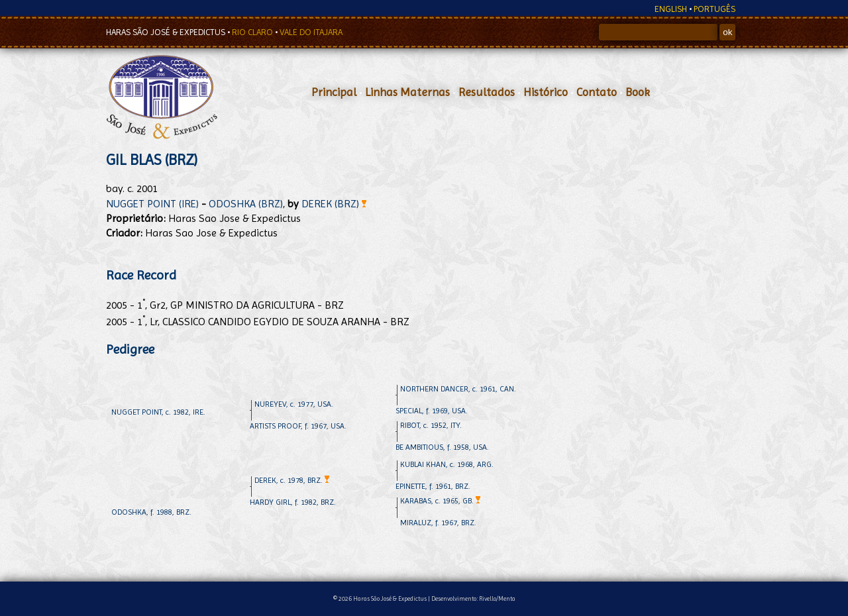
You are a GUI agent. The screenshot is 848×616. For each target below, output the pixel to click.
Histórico (546, 92)
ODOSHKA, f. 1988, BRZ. (151, 512)
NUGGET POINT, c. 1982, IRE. (158, 412)
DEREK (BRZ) (334, 204)
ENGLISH (671, 9)
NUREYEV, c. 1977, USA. (294, 404)
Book (638, 92)
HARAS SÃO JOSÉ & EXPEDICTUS (167, 32)
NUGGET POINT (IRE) (152, 204)
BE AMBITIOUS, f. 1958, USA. (442, 447)
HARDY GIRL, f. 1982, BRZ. (293, 502)
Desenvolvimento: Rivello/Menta (473, 598)
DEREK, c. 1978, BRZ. (292, 480)
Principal (334, 92)
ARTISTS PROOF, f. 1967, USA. (298, 426)
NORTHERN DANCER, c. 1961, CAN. (458, 389)
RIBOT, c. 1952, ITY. (431, 425)
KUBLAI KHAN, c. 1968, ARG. (447, 464)
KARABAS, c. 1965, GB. (440, 501)
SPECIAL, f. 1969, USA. (432, 411)
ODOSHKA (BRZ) (246, 204)
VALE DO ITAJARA (311, 32)
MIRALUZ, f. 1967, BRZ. (438, 523)
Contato (597, 92)
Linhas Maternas (407, 92)
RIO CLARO (253, 32)
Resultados (487, 92)
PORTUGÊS (715, 9)
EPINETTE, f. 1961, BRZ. (433, 486)
